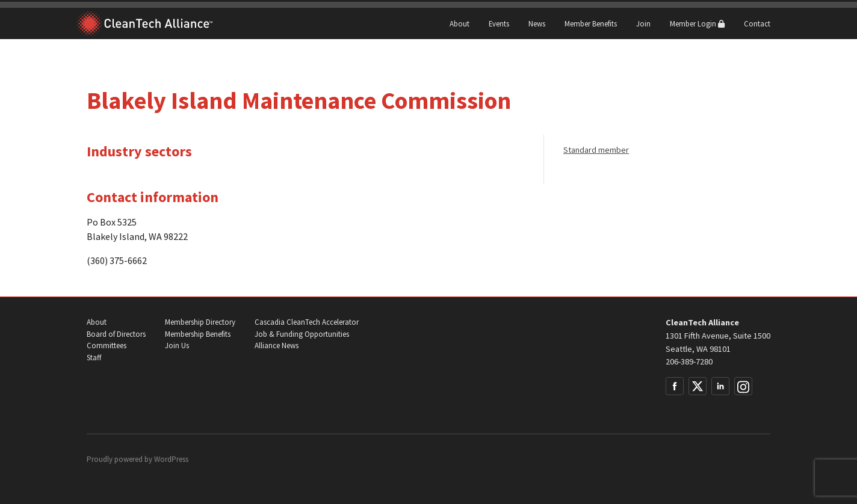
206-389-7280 (689, 361)
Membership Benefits (198, 334)
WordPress (171, 459)
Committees (107, 346)
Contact (757, 23)
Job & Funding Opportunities (302, 334)
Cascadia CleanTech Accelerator (307, 322)
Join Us (177, 346)
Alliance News (277, 346)
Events (499, 23)
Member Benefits (591, 23)
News (537, 23)
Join (643, 23)
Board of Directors (116, 334)
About (459, 23)
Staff (94, 358)
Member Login (697, 23)
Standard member (596, 150)
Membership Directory (200, 322)
